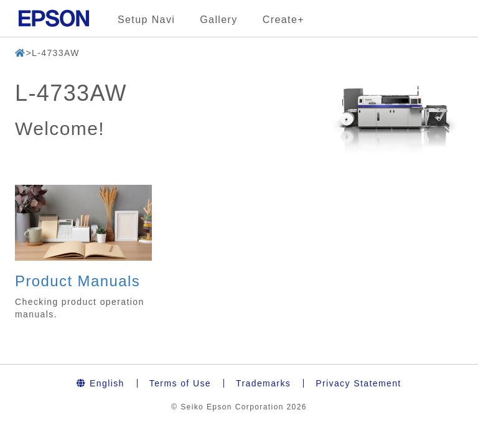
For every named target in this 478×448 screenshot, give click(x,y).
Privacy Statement (358, 383)
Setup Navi (146, 20)
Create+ (284, 20)
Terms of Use (180, 383)
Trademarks (263, 383)
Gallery (218, 20)
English (100, 383)
